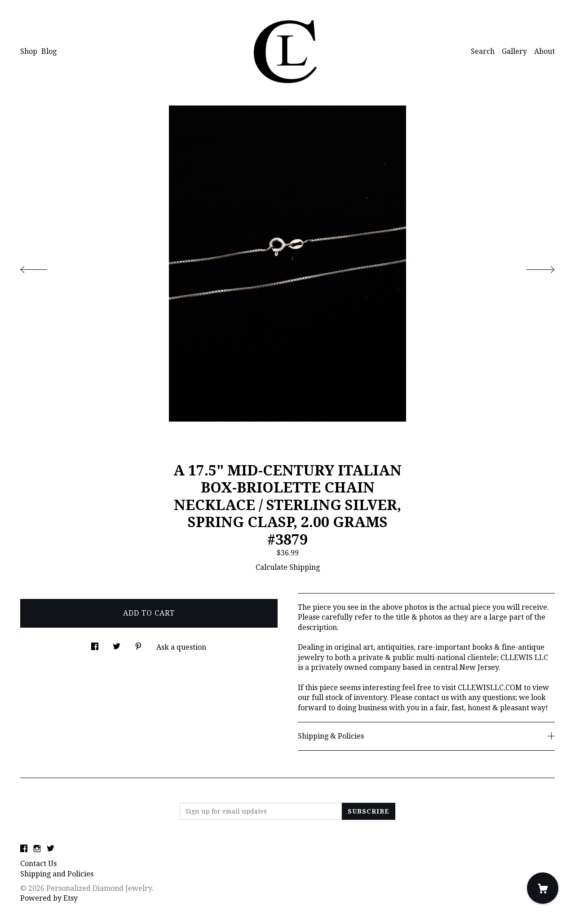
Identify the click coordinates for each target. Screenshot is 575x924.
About (544, 51)
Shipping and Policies (57, 874)
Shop (29, 51)
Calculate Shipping (288, 567)
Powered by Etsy (49, 898)
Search (483, 51)
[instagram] (37, 849)
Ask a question (181, 647)
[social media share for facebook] (95, 644)
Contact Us (38, 864)
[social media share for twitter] (117, 644)
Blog (49, 51)
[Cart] (543, 888)
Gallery (514, 51)
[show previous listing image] (43, 267)
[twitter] (51, 849)
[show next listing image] (532, 267)
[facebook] (24, 849)
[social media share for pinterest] (138, 644)
